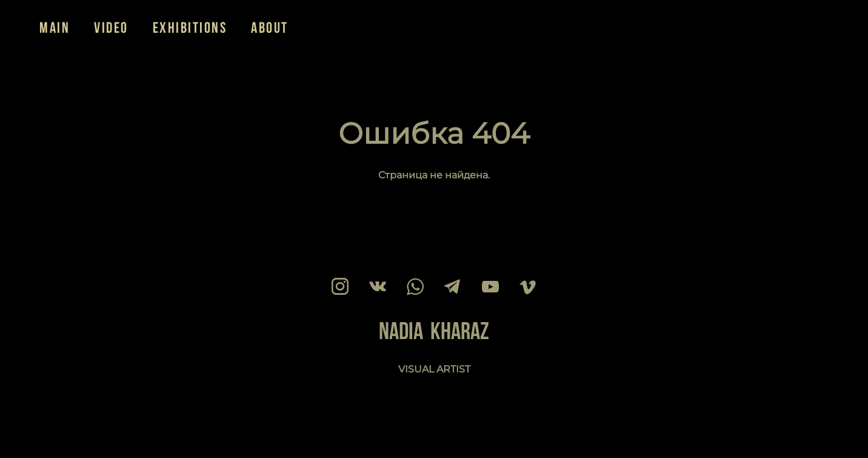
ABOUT (270, 28)
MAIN (55, 28)
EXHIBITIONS (190, 28)
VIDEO (111, 28)
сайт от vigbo (63, 429)
